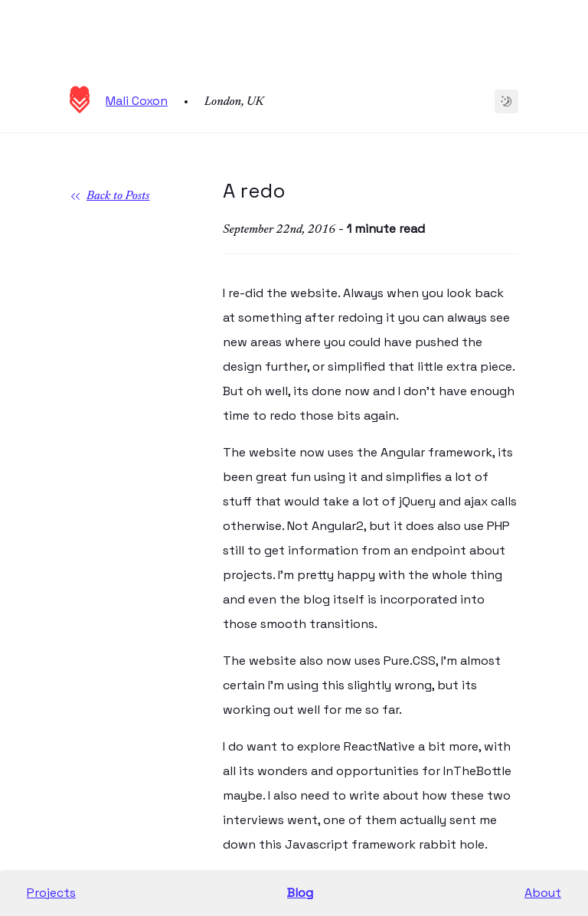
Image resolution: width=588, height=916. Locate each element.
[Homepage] (80, 109)
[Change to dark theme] (506, 101)
